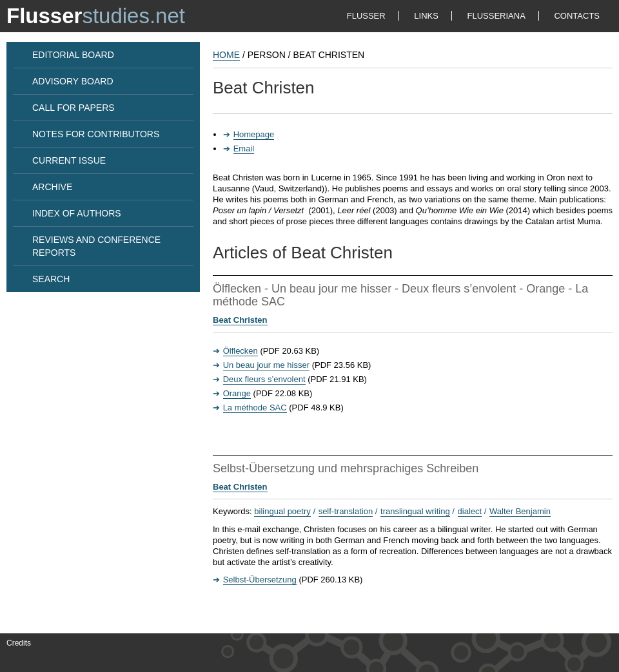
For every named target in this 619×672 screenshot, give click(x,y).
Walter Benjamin (520, 511)
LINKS (426, 16)
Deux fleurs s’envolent (264, 379)
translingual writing (415, 511)
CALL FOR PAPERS (74, 108)
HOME (226, 55)
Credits (19, 643)
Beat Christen (240, 320)
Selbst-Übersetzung (260, 580)
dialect (470, 511)
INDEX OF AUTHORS (77, 213)
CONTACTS (577, 16)
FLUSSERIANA (496, 16)
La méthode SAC (255, 408)
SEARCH (51, 279)
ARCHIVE (52, 187)
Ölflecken (241, 351)
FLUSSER (366, 16)
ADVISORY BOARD (73, 81)
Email (244, 149)
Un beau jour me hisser (266, 365)
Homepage (254, 134)
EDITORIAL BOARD (73, 55)
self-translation (346, 511)
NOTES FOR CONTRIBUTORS (96, 134)
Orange (237, 393)
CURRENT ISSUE (69, 160)
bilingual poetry (282, 511)
